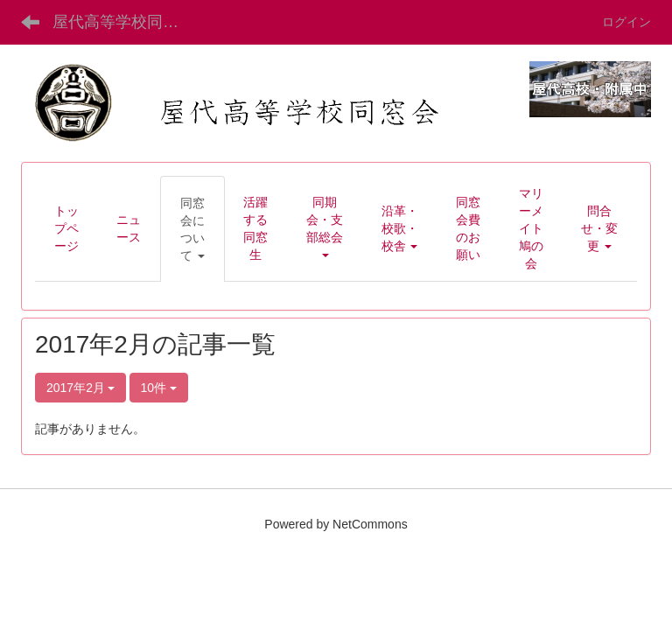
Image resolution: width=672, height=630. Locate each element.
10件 (159, 388)
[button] (192, 229)
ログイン (626, 22)
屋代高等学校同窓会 (123, 22)
